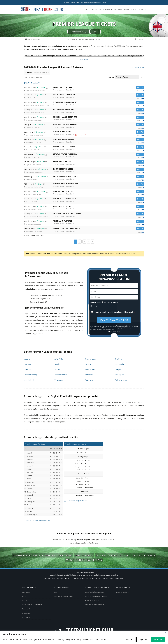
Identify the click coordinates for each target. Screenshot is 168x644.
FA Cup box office (106, 555)
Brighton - (99, 162)
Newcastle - (99, 103)
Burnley (58, 364)
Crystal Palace (120, 364)
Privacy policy (27, 613)
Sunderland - (99, 184)
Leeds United (90, 369)
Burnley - (99, 177)
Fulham (58, 369)
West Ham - (99, 207)
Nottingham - (99, 140)
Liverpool (118, 369)
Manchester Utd (61, 375)
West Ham (89, 380)
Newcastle (89, 375)
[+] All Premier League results (75, 501)
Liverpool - (99, 199)
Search (142, 10)
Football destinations (92, 601)
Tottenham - (99, 110)
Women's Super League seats (84, 560)
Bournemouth (90, 359)
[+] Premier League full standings (37, 520)
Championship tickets (27, 555)
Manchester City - (99, 147)
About (24, 596)
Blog (55, 592)
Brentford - (99, 88)
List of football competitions (95, 592)
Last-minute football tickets (125, 10)
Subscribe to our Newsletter (63, 596)
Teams (92, 10)
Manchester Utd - (99, 229)
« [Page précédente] (88, 242)
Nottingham (119, 375)
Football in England (111, 302)
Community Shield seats (57, 555)
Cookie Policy (27, 617)
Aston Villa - (99, 125)
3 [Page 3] (84, 242)
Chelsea (88, 364)
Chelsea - (99, 117)
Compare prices (77, 32)
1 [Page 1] (76, 242)
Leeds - (99, 95)
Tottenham (59, 380)
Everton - (99, 132)
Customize (128, 639)
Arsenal (27, 359)
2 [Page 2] (80, 242)
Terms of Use (27, 609)
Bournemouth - (99, 169)
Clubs (94, 32)
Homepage (26, 592)
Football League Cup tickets (137, 555)
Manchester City (31, 375)
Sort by (111, 77)
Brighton (28, 364)
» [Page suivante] (92, 242)
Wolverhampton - (99, 214)
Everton (28, 369)
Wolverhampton (121, 380)
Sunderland (29, 380)
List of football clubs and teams (96, 596)
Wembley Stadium (122, 592)
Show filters (140, 68)
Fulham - (99, 192)
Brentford (118, 359)
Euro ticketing (84, 555)
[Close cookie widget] (166, 633)
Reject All (143, 639)
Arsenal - (99, 221)
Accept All (158, 639)
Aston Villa (59, 359)
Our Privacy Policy (114, 332)
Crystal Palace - (99, 154)
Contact (25, 601)
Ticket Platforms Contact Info (32, 605)
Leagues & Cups (104, 10)
